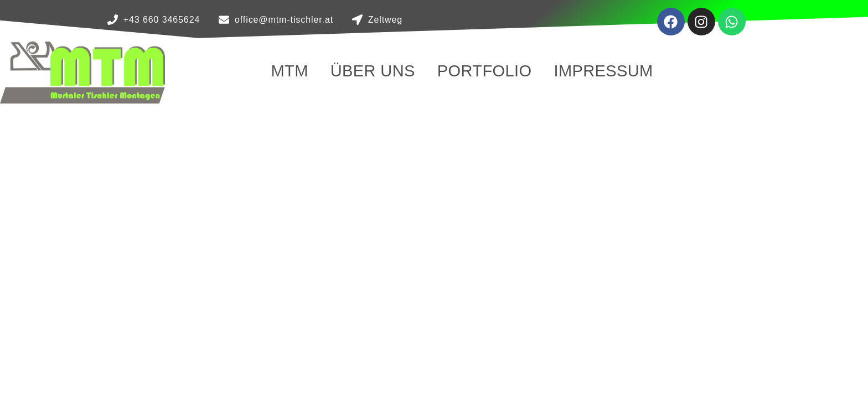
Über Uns (373, 71)
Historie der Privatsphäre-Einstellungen (621, 281)
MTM (289, 71)
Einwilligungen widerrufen (595, 307)
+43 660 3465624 (182, 315)
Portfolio (485, 71)
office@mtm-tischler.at (198, 332)
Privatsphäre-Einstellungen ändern (612, 256)
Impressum (603, 71)
